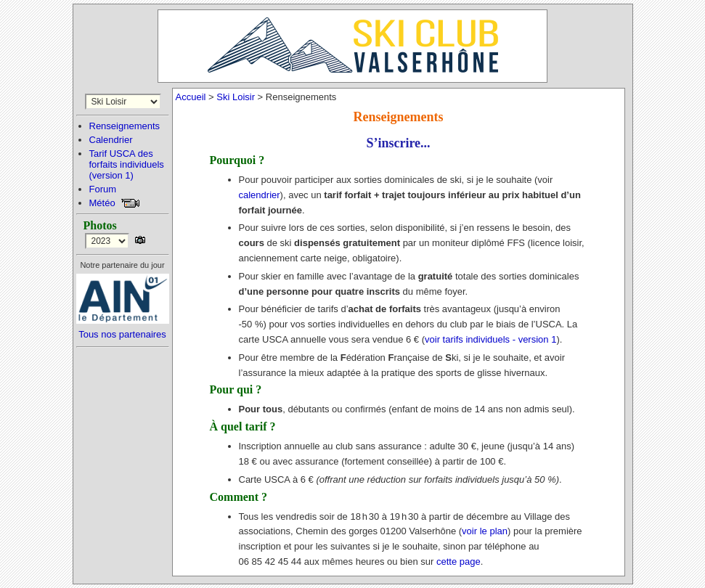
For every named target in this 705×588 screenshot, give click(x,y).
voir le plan (485, 531)
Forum (103, 189)
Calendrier (111, 140)
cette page (459, 562)
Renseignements (125, 126)
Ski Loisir (236, 97)
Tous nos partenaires (122, 334)
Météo (102, 203)
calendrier (260, 195)
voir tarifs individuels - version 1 (490, 339)
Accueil (191, 97)
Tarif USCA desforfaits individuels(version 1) (127, 164)
